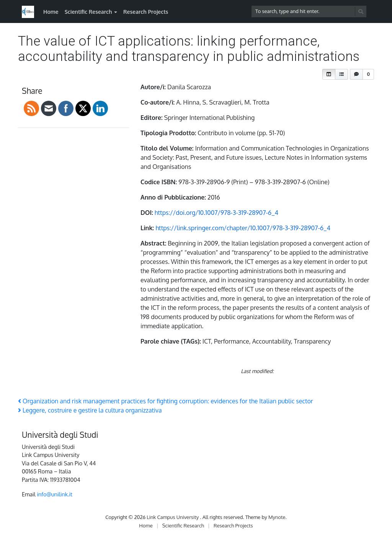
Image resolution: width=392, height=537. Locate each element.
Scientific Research (88, 12)
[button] (329, 74)
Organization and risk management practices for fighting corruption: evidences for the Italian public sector (166, 401)
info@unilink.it (55, 494)
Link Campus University (173, 517)
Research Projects (146, 12)
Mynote (277, 517)
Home (51, 12)
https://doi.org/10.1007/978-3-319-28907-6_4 (216, 213)
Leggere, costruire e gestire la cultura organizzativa (90, 410)
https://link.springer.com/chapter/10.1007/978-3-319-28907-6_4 (243, 228)
